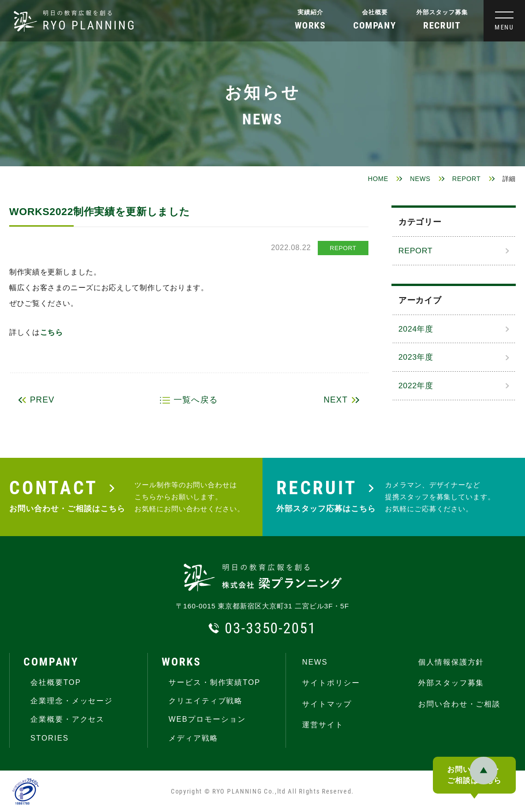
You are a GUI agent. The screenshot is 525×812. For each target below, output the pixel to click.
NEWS (420, 179)
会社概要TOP (56, 682)
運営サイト (323, 725)
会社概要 (375, 12)
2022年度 (416, 386)
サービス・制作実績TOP (215, 682)
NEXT (336, 400)
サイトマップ (327, 704)
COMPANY (51, 662)
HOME (378, 179)
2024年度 (416, 329)
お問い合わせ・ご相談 (459, 704)
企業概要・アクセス (67, 719)
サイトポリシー (331, 683)
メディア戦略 (193, 738)
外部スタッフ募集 (442, 12)
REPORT (467, 179)
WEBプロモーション (207, 719)
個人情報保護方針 (451, 662)
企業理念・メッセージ (72, 701)
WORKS (181, 662)
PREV (42, 400)
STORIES (50, 738)
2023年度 (416, 357)
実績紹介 (310, 12)
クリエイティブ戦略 (206, 701)
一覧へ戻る (195, 400)
